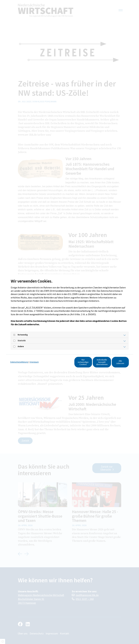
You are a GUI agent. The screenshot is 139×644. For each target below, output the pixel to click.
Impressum (34, 358)
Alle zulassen (115, 363)
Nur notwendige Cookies (58, 363)
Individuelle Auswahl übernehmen (86, 363)
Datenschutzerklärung (19, 358)
